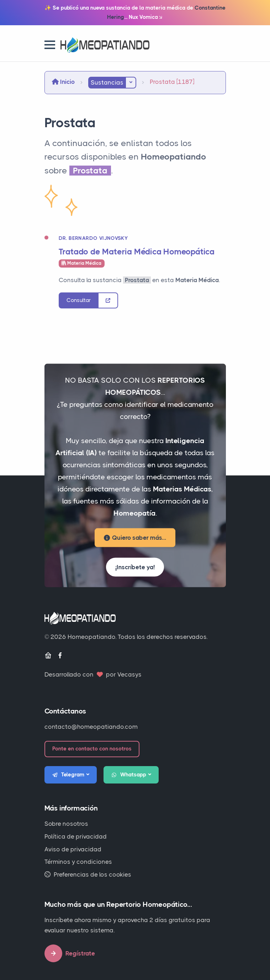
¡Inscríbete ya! (135, 567)
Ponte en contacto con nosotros (92, 749)
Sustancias (107, 82)
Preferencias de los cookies (88, 874)
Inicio (63, 82)
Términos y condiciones (78, 862)
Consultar (79, 300)
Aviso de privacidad (73, 849)
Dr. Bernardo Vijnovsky (93, 238)
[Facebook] (60, 656)
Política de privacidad (76, 836)
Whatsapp (129, 775)
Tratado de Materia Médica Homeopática (137, 252)
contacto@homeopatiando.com (91, 727)
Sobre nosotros (66, 824)
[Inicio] (48, 656)
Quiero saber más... (135, 538)
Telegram (68, 775)
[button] (50, 45)
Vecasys (129, 674)
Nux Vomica (146, 17)
